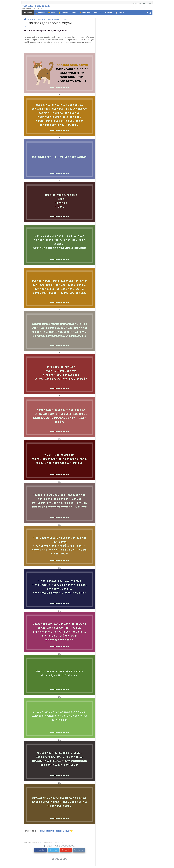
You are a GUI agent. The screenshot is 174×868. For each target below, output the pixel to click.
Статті (74, 13)
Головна (28, 13)
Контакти (137, 3)
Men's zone (108, 13)
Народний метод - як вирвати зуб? (54, 831)
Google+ (66, 850)
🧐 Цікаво (51, 13)
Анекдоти (36, 842)
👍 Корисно (40, 13)
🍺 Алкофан (120, 13)
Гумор (62, 842)
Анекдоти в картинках (50, 842)
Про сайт (147, 3)
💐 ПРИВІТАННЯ (85, 13)
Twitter (53, 850)
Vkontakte (79, 850)
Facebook (40, 850)
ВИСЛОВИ (97, 13)
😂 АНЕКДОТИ (63, 13)
